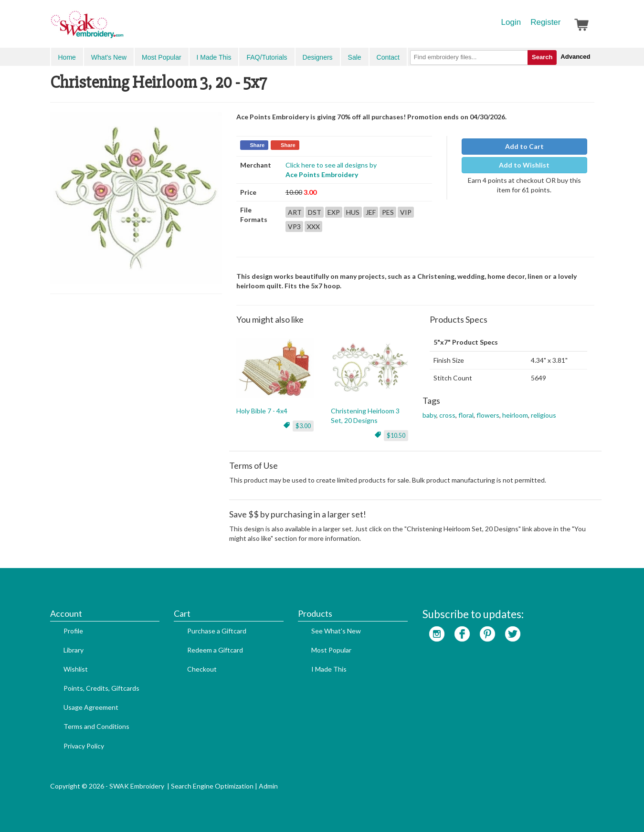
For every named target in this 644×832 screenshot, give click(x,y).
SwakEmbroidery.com (122, 29)
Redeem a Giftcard (215, 650)
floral (466, 415)
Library (74, 650)
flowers (488, 415)
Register (545, 22)
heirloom (515, 415)
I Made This (214, 57)
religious (544, 415)
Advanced (575, 57)
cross (447, 415)
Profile (73, 631)
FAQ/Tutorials (267, 57)
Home (67, 57)
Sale (355, 57)
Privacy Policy (84, 746)
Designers (318, 57)
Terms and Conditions (96, 726)
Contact (388, 57)
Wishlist (76, 669)
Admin (268, 786)
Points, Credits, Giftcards (101, 688)
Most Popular (161, 57)
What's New (109, 57)
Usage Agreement (91, 707)
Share (258, 145)
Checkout (202, 669)
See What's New (336, 631)
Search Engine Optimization (212, 786)
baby (429, 415)
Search (542, 57)
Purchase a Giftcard (217, 631)
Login (511, 22)
